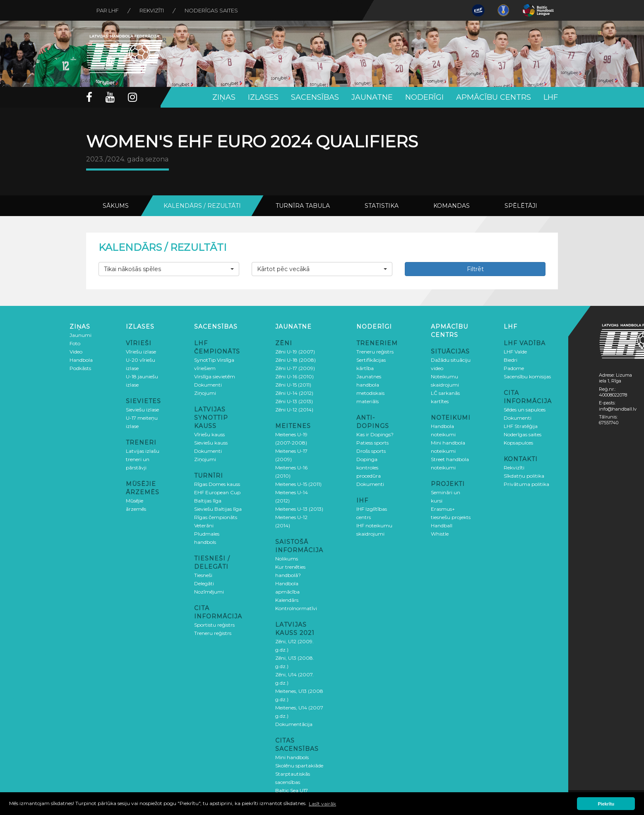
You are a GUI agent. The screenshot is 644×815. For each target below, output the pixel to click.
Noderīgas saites (211, 10)
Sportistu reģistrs (214, 625)
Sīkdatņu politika (524, 476)
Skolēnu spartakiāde (299, 766)
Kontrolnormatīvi (296, 608)
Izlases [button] (263, 97)
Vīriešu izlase (141, 352)
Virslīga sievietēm (215, 376)
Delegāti (204, 583)
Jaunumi (80, 335)
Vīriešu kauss (209, 434)
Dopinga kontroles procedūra (369, 468)
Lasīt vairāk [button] (322, 804)
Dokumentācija (294, 724)
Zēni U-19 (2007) (295, 352)
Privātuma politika (526, 484)
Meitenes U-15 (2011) (298, 484)
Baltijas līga (208, 501)
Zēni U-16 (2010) (294, 376)
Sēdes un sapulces (525, 410)
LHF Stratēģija (521, 426)
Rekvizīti (152, 10)
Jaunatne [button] (372, 97)
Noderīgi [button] (424, 97)
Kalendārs (287, 600)
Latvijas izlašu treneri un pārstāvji (143, 459)
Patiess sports (372, 443)
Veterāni (204, 525)
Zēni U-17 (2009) (295, 368)
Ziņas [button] (224, 97)
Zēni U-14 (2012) (294, 393)
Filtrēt (475, 269)
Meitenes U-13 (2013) (299, 509)
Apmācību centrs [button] (494, 97)
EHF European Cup (217, 492)
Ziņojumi (205, 393)
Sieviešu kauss (211, 443)
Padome (514, 368)
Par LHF (108, 10)
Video (76, 352)
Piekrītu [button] (606, 804)
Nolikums (287, 559)
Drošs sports (371, 451)
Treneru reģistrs (213, 633)
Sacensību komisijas (527, 376)
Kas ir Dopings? (375, 434)
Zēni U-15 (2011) (293, 385)
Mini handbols (292, 757)
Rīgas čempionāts (216, 517)
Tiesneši (203, 575)
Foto (75, 343)
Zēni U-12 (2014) (294, 410)
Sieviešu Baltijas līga (218, 509)
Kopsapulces (518, 443)
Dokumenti (208, 385)
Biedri (511, 360)
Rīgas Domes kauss (217, 484)
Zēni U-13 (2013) (294, 401)
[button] (169, 269)
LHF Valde (515, 352)
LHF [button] (551, 97)
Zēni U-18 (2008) (296, 360)
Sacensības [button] (315, 97)
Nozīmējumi (209, 592)
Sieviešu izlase (142, 410)
